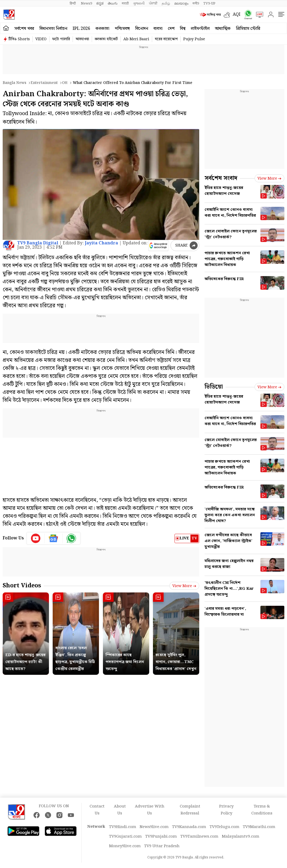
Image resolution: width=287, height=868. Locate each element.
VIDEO (41, 39)
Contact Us (97, 810)
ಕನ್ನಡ (100, 3)
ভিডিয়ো (214, 387)
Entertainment (44, 83)
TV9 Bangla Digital (38, 243)
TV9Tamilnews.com (199, 837)
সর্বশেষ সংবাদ (221, 178)
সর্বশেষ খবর (24, 29)
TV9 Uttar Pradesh (162, 846)
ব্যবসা (158, 29)
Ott (65, 83)
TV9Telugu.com (224, 827)
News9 (86, 3)
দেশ (171, 29)
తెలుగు (113, 3)
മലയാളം (181, 3)
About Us (120, 810)
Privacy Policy (226, 810)
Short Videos (22, 586)
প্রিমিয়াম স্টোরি (248, 29)
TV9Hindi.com (123, 827)
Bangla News (14, 83)
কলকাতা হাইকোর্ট (106, 39)
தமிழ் (166, 3)
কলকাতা (102, 29)
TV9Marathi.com (259, 827)
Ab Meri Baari (136, 39)
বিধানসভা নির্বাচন (53, 29)
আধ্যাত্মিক (223, 29)
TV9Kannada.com (189, 827)
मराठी (125, 3)
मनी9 (196, 3)
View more (184, 586)
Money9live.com (125, 846)
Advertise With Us (150, 810)
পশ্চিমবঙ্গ (122, 29)
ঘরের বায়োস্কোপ (166, 39)
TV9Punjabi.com (161, 837)
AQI (237, 15)
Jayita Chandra (101, 243)
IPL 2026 (81, 29)
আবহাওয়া (82, 39)
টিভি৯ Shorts (19, 39)
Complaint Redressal (190, 810)
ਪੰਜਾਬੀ (153, 3)
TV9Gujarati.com (125, 837)
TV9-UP (209, 3)
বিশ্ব (183, 29)
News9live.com (154, 827)
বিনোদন (142, 29)
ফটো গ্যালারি (61, 39)
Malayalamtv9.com (241, 837)
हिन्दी (73, 3)
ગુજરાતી (139, 3)
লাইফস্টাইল (200, 29)
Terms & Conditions (262, 810)
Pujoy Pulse (194, 39)
